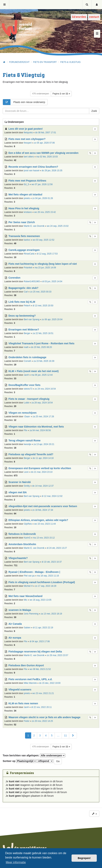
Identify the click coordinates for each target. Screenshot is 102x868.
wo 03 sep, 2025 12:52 (43, 240)
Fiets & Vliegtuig (24, 75)
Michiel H (28, 586)
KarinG (27, 538)
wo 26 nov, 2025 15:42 (45, 212)
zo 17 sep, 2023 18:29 (46, 586)
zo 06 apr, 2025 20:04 (52, 319)
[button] (73, 735)
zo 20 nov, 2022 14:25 (42, 721)
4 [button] (46, 735)
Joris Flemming (31, 614)
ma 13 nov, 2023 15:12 (44, 538)
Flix (25, 430)
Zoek (94, 111)
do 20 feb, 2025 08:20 (41, 347)
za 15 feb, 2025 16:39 (44, 361)
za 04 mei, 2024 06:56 (40, 430)
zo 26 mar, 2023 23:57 (57, 655)
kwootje (27, 444)
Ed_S (26, 184)
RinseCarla (29, 254)
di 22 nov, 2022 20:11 (41, 707)
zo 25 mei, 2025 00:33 (41, 292)
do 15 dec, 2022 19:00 (50, 683)
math (26, 347)
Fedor (27, 721)
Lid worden (79, 17)
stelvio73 (28, 389)
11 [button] (65, 735)
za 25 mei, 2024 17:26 (43, 417)
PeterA (27, 306)
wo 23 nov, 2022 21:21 (43, 693)
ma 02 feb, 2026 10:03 (47, 157)
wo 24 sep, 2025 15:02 (58, 226)
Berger (27, 333)
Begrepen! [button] (84, 858)
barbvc (27, 240)
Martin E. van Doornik (34, 226)
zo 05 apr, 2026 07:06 (44, 143)
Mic (25, 600)
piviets (27, 198)
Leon (26, 472)
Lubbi (26, 403)
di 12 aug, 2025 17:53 (47, 254)
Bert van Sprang (32, 319)
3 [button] (40, 735)
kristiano (28, 212)
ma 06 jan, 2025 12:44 (42, 375)
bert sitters (29, 157)
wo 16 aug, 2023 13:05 (40, 600)
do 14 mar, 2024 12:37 (43, 486)
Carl (26, 292)
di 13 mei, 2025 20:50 (43, 306)
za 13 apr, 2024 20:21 (44, 444)
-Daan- (27, 417)
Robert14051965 (32, 281)
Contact (94, 17)
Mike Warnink (30, 683)
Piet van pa (29, 576)
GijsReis (28, 524)
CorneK (27, 361)
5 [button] (52, 735)
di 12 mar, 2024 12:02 (52, 496)
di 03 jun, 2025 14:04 (52, 281)
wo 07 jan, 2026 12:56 (42, 184)
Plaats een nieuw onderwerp (24, 102)
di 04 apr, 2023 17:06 (40, 641)
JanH (26, 375)
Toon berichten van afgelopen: (34, 755)
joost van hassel (31, 171)
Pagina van (61, 94)
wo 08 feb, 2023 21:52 (40, 669)
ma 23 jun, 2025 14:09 (45, 268)
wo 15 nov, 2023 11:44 (45, 524)
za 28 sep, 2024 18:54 (42, 403)
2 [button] (34, 735)
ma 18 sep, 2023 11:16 (48, 576)
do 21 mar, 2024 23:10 (42, 472)
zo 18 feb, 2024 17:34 (43, 510)
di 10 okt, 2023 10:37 (52, 562)
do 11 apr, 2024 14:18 (43, 458)
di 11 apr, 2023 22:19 (43, 628)
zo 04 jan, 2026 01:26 (43, 198)
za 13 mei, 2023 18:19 (51, 614)
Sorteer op (20, 761)
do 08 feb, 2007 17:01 (46, 133)
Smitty (27, 486)
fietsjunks (28, 133)
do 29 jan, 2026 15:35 (52, 171)
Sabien (27, 628)
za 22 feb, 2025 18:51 (43, 333)
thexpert (28, 143)
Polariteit (28, 268)
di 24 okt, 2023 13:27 (57, 548)
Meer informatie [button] (16, 862)
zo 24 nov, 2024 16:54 (45, 389)
